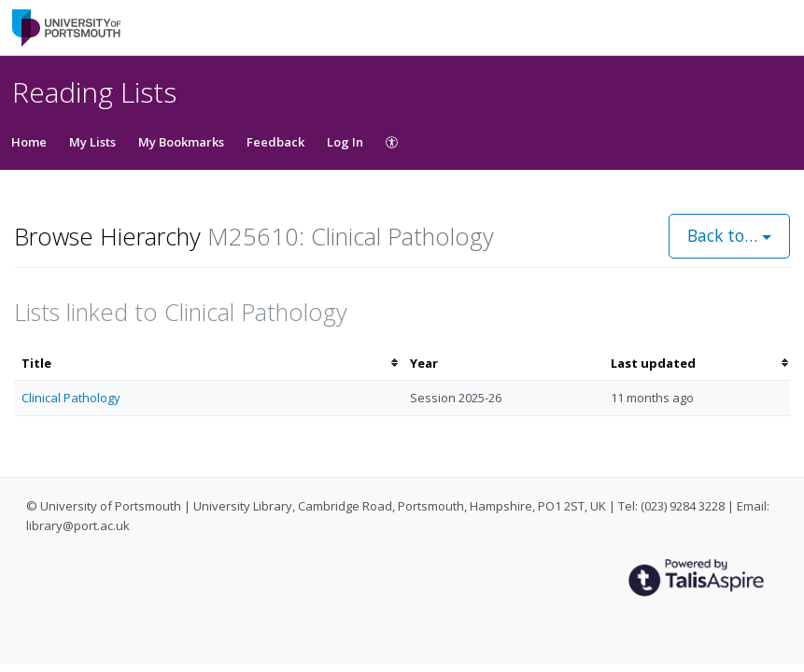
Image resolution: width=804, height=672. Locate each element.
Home (29, 142)
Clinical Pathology (71, 398)
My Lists (92, 142)
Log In (345, 142)
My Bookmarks (181, 142)
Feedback (275, 142)
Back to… (729, 235)
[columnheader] (208, 364)
